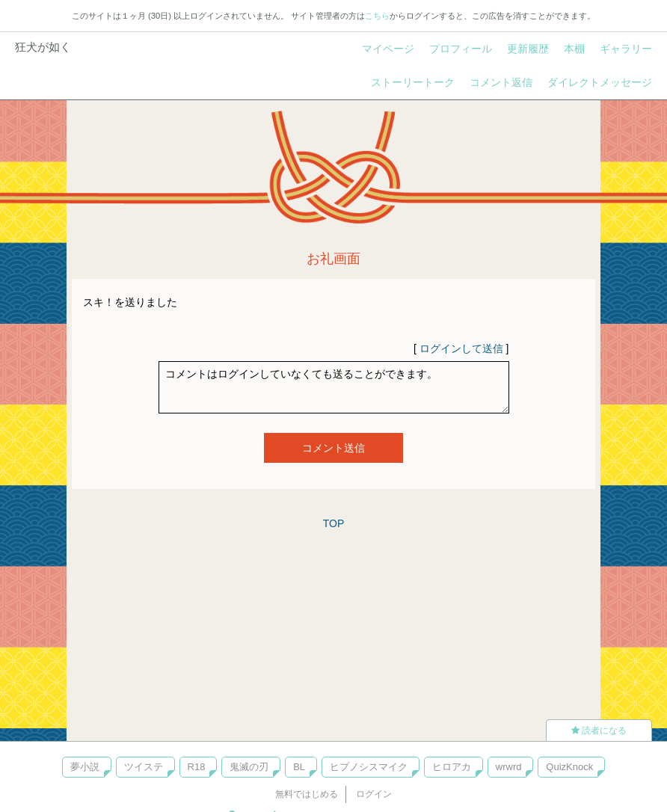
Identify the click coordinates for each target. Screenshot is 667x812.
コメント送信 (333, 448)
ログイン (374, 794)
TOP (334, 523)
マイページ (388, 49)
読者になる (599, 731)
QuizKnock (569, 767)
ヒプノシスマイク (369, 767)
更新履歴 (528, 49)
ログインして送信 (461, 348)
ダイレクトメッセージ (600, 82)
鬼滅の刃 (249, 767)
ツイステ (144, 767)
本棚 (574, 49)
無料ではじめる (307, 794)
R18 (197, 767)
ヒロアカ (452, 767)
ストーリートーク (413, 82)
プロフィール (461, 49)
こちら (377, 16)
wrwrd (509, 767)
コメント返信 (501, 82)
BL (299, 767)
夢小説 (85, 767)
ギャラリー (626, 49)
